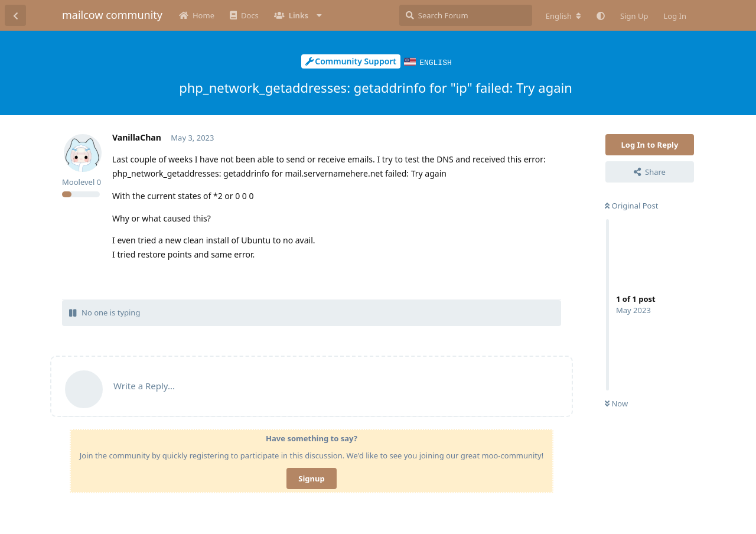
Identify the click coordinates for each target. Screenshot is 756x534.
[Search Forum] (466, 15)
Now (616, 403)
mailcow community (112, 15)
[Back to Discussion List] (15, 15)
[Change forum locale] (563, 16)
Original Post (631, 205)
